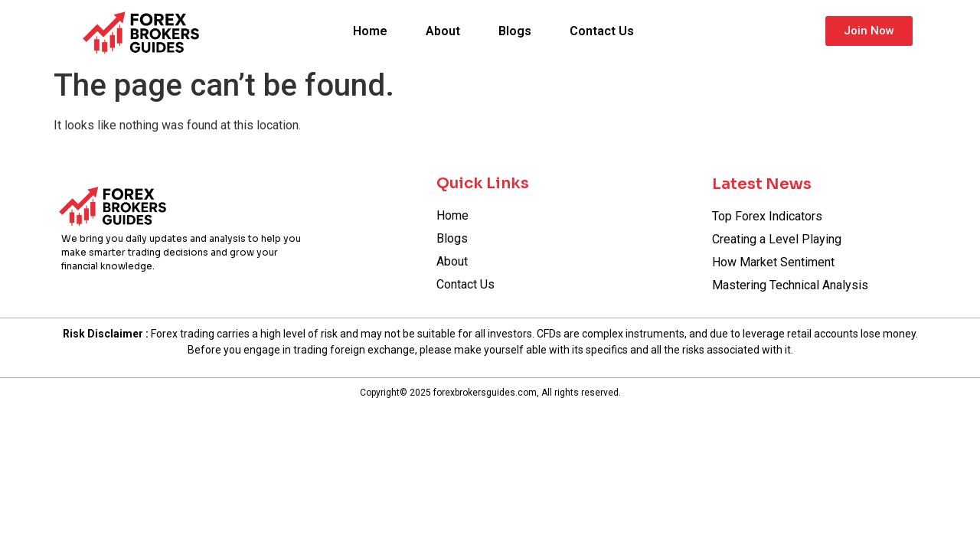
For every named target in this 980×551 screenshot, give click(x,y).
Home (370, 31)
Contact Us (602, 31)
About (443, 31)
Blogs (515, 31)
